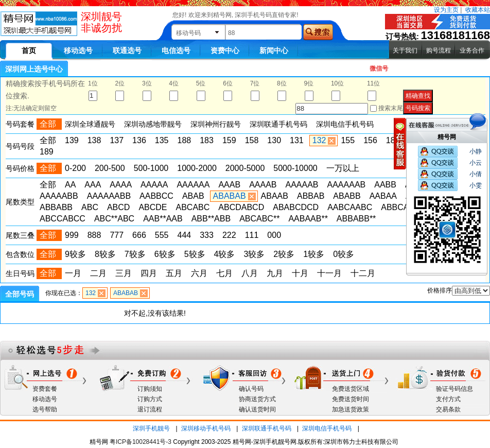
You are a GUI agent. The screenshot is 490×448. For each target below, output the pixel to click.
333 (207, 235)
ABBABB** (356, 219)
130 (274, 140)
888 (94, 235)
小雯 (476, 185)
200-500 (110, 168)
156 (370, 140)
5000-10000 (295, 168)
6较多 (165, 254)
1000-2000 (197, 168)
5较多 (195, 254)
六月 (199, 273)
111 (252, 235)
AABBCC (156, 196)
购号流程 (439, 50)
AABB (385, 185)
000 (274, 235)
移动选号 (78, 50)
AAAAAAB (347, 185)
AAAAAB (302, 185)
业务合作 (472, 50)
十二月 (363, 273)
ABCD (118, 207)
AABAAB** (308, 219)
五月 (174, 273)
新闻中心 (274, 50)
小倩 (476, 174)
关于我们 (405, 50)
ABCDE (153, 207)
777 (117, 235)
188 (185, 140)
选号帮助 (45, 409)
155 (348, 140)
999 (72, 235)
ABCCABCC (63, 219)
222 (229, 235)
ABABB (347, 196)
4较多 (225, 254)
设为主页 (446, 10)
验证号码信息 (454, 389)
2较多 (284, 254)
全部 (48, 140)
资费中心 (225, 50)
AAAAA (154, 185)
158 (252, 140)
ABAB (193, 196)
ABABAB (230, 196)
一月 (73, 273)
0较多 (344, 254)
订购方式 (150, 399)
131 (297, 140)
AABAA (383, 196)
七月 (224, 273)
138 (94, 140)
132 (319, 140)
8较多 (105, 254)
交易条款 (448, 409)
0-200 (75, 168)
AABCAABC (350, 207)
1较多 (314, 254)
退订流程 (150, 409)
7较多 (135, 254)
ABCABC (193, 207)
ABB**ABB (211, 219)
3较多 (254, 254)
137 (117, 140)
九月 (275, 273)
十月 (300, 273)
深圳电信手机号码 (327, 428)
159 (229, 140)
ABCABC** (259, 219)
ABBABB (56, 207)
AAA (93, 185)
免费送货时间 (351, 399)
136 (139, 140)
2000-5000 (245, 168)
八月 (250, 273)
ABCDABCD (241, 207)
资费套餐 (45, 389)
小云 (476, 163)
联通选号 (127, 50)
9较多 (75, 254)
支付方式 (448, 399)
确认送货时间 (257, 409)
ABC (90, 207)
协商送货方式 (257, 399)
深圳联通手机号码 (267, 428)
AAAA (121, 185)
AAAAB (263, 185)
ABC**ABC (114, 219)
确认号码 (251, 389)
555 (162, 235)
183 (207, 140)
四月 (149, 273)
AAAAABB (59, 196)
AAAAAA (193, 185)
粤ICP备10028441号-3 (141, 442)
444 (185, 235)
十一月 (329, 273)
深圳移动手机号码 (206, 428)
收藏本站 (478, 10)
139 (72, 140)
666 (139, 235)
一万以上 (343, 168)
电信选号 (176, 50)
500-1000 (151, 168)
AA (70, 185)
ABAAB (275, 196)
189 (47, 152)
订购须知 (150, 389)
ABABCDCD (296, 207)
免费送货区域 (351, 389)
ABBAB (311, 196)
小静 (476, 151)
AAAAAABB (109, 196)
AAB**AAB (163, 219)
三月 (124, 273)
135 (162, 140)
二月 (98, 273)
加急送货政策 (351, 409)
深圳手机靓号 (151, 428)
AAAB (229, 185)
